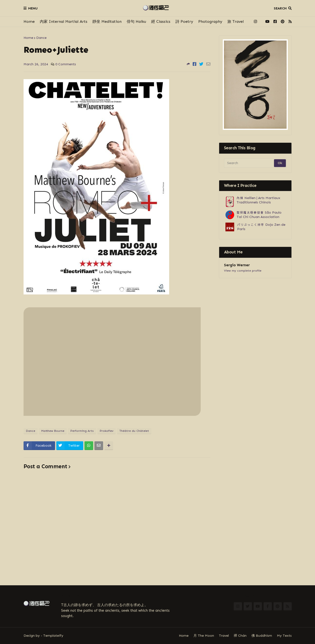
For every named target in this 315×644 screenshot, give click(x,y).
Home (29, 21)
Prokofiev (107, 431)
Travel (224, 636)
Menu (33, 8)
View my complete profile (243, 271)
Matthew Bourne (53, 431)
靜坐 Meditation (107, 21)
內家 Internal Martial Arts (64, 21)
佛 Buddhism (262, 636)
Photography (210, 21)
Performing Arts (82, 431)
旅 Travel (236, 21)
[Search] (249, 163)
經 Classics (161, 21)
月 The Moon (204, 636)
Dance (41, 38)
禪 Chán (240, 636)
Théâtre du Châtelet (134, 431)
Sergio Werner (237, 265)
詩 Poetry (184, 21)
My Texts (284, 636)
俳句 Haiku (136, 21)
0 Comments (66, 64)
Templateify (53, 636)
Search (280, 8)
